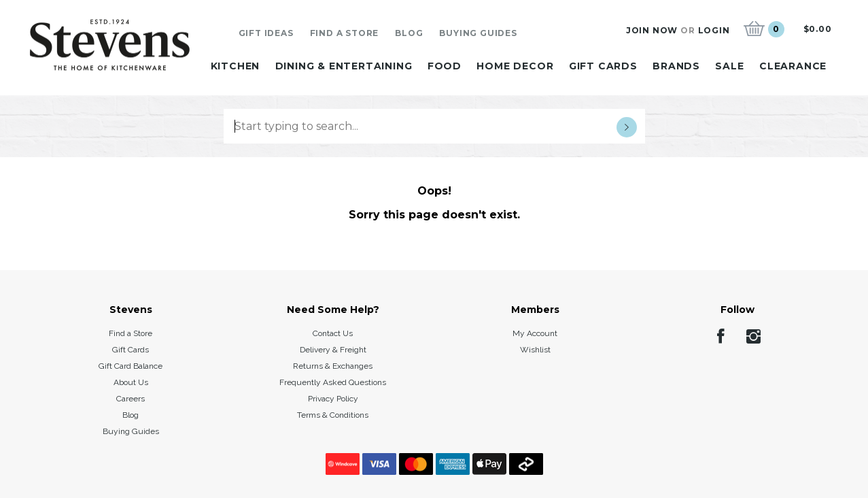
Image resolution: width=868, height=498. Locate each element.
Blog (409, 33)
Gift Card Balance (131, 366)
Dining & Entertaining (344, 66)
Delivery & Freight (333, 350)
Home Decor (515, 66)
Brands (676, 66)
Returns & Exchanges (333, 366)
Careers (131, 399)
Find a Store (131, 333)
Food (445, 66)
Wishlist (535, 350)
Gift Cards (603, 66)
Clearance (793, 66)
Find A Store (345, 33)
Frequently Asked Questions (333, 382)
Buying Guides (478, 33)
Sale (729, 66)
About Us (131, 382)
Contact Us (333, 333)
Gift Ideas (266, 33)
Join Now (652, 30)
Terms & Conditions (333, 415)
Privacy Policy (333, 399)
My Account (535, 333)
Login (714, 30)
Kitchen (236, 66)
